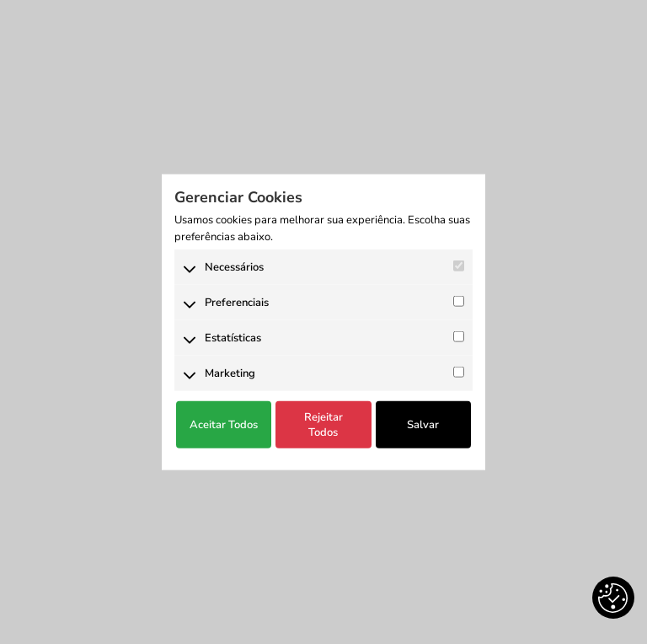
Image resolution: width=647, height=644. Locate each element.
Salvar (423, 425)
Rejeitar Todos (323, 425)
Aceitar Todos (224, 425)
